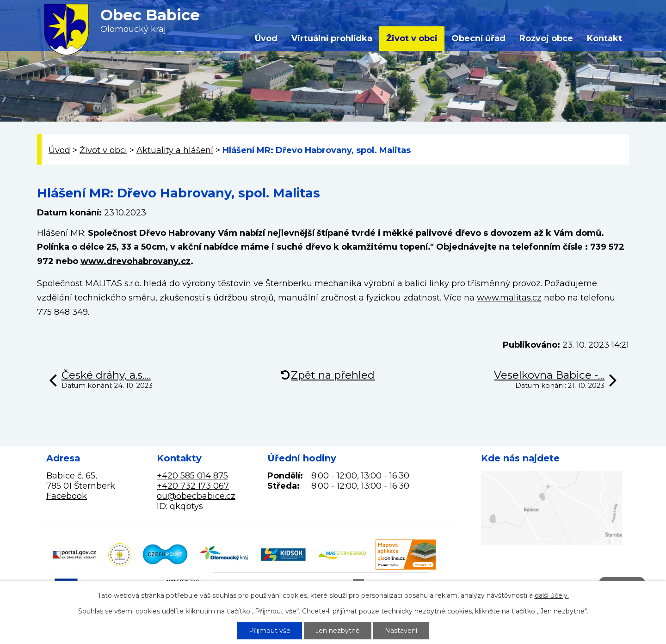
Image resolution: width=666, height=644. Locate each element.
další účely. (552, 595)
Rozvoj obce (546, 38)
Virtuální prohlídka (332, 38)
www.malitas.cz (509, 298)
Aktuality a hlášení (175, 150)
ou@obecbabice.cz (196, 496)
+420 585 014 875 (192, 476)
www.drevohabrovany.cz (136, 261)
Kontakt (604, 38)
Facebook (67, 496)
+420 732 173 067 (193, 486)
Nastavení (401, 631)
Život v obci (412, 38)
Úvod (266, 38)
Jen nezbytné (338, 631)
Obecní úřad (478, 38)
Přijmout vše (270, 631)
